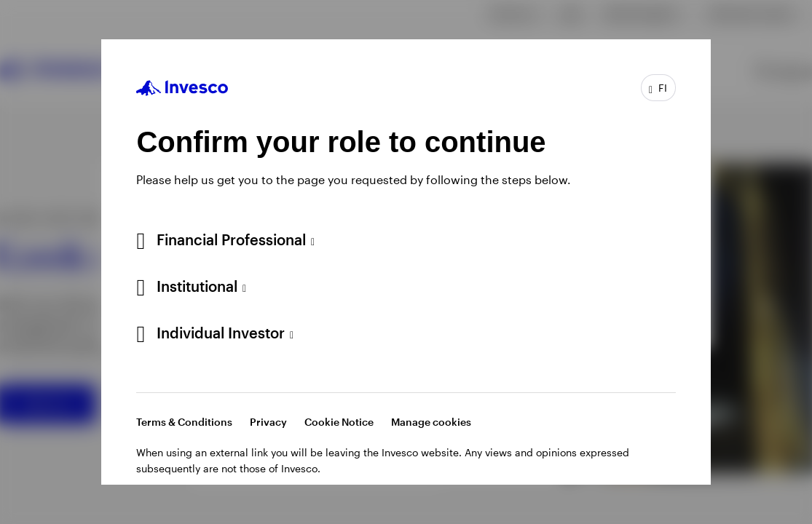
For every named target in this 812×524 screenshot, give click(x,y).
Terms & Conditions (184, 422)
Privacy (268, 422)
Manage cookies (431, 422)
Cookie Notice (339, 422)
